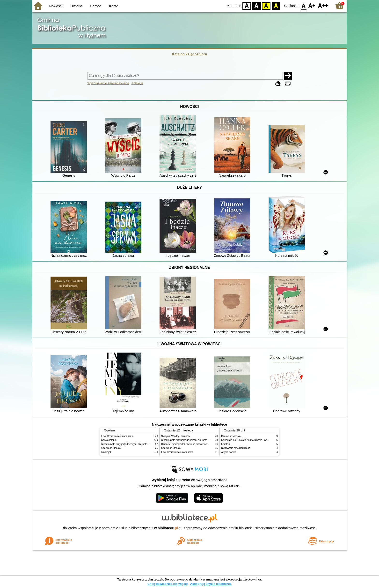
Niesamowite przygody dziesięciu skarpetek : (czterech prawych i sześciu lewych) (145, 444)
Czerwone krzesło (111, 448)
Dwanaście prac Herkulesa (236, 448)
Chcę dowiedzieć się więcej (168, 584)
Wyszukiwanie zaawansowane (108, 83)
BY (276, 5)
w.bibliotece (166, 528)
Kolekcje (137, 83)
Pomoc (96, 6)
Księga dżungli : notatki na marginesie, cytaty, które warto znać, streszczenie (262, 440)
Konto (114, 6)
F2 (323, 5)
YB (266, 5)
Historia (76, 6)
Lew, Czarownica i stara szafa (117, 436)
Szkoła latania (109, 440)
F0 (303, 5)
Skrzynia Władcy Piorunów (176, 436)
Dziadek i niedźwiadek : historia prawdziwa (184, 444)
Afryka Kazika (229, 452)
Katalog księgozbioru (189, 54)
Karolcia (226, 444)
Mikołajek (106, 452)
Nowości (56, 6)
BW (256, 5)
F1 (312, 5)
